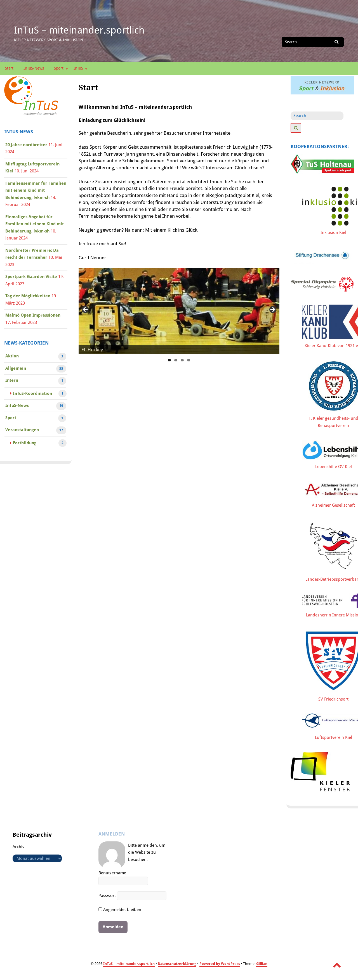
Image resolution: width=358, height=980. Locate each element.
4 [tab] (189, 360)
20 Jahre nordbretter (26, 145)
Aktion (12, 357)
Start (9, 68)
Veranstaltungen (22, 430)
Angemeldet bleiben (120, 910)
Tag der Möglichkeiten (28, 296)
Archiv (18, 847)
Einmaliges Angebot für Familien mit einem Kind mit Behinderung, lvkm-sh (35, 224)
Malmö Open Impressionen (33, 315)
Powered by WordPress (220, 964)
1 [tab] (169, 360)
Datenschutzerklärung (177, 964)
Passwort (107, 896)
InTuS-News (34, 68)
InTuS (78, 68)
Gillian (262, 964)
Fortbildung (25, 443)
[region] (179, 311)
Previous (86, 310)
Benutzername (112, 873)
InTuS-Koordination (32, 394)
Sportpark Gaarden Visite (31, 277)
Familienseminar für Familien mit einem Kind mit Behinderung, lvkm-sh (36, 190)
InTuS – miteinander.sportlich (79, 30)
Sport (59, 68)
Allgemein (16, 369)
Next (272, 310)
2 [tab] (176, 360)
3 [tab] (182, 360)
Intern (12, 381)
